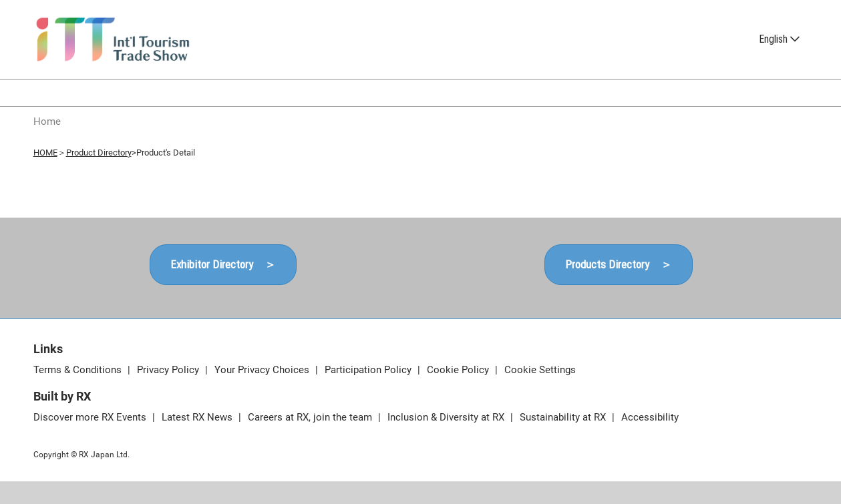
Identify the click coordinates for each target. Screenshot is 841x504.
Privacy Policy (169, 370)
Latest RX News (198, 417)
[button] (223, 265)
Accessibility (650, 417)
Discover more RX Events (91, 417)
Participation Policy (369, 370)
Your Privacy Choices (263, 370)
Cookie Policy (459, 370)
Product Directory (99, 153)
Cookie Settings (540, 370)
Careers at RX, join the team (311, 417)
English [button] (779, 39)
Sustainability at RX (564, 417)
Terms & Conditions (79, 370)
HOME (45, 153)
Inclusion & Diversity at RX (447, 417)
